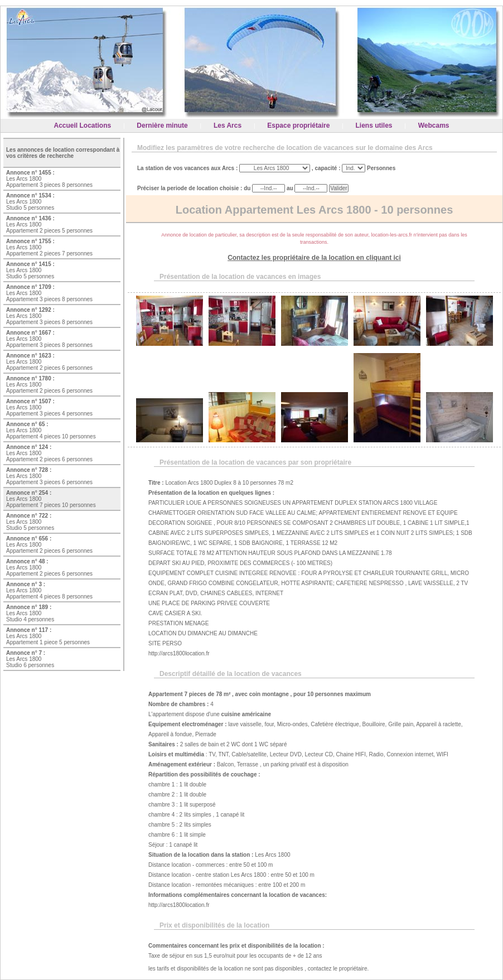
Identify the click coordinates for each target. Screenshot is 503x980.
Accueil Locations (83, 125)
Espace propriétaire (298, 125)
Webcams (434, 125)
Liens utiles (374, 125)
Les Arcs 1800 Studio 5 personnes (30, 202)
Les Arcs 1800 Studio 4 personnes (30, 613)
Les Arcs (228, 125)
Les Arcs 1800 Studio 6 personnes (30, 659)
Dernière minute (162, 125)
